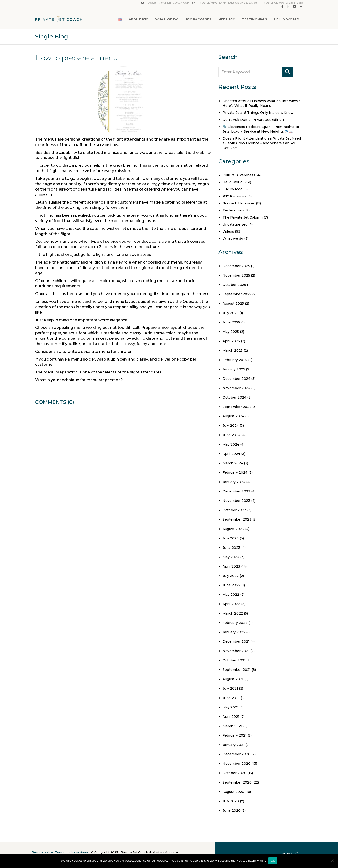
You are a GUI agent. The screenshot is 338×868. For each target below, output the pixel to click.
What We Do (167, 19)
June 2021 (231, 698)
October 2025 (234, 285)
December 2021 (236, 641)
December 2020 (236, 754)
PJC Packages (198, 19)
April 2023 (231, 566)
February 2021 (235, 735)
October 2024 (234, 397)
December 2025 (236, 266)
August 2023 (233, 529)
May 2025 (231, 332)
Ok (273, 861)
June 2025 (231, 322)
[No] (332, 861)
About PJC (138, 19)
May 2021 (230, 707)
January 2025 (234, 369)
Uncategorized (235, 224)
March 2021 (232, 726)
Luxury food (232, 189)
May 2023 (231, 557)
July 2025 (230, 313)
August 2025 (233, 303)
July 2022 (231, 576)
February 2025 (235, 360)
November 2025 (236, 275)
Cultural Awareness (239, 175)
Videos (228, 231)
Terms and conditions (72, 852)
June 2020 (232, 810)
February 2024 (235, 472)
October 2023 (234, 510)
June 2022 (231, 585)
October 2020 (234, 773)
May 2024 (231, 444)
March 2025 (233, 350)
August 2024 (233, 416)
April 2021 (231, 717)
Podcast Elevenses (239, 203)
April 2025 (231, 341)
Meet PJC (227, 19)
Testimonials (255, 19)
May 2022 (231, 595)
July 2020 (231, 801)
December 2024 (236, 379)
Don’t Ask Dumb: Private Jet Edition (253, 120)
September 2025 (237, 294)
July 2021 (230, 688)
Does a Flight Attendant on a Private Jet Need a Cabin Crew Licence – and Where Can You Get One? (262, 143)
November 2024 (236, 388)
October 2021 (234, 660)
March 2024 (233, 463)
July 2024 (231, 426)
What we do (233, 238)
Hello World (287, 19)
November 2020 (236, 764)
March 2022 (233, 613)
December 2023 (236, 491)
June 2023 (231, 548)
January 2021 (234, 745)
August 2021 (233, 679)
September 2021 (237, 670)
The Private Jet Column (243, 217)
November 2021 (236, 651)
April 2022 (231, 604)
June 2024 (231, 435)
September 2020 (237, 782)
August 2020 (233, 792)
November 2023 (236, 501)
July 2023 (231, 538)
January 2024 (234, 482)
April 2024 (231, 454)
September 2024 (237, 407)
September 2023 (237, 519)
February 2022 (235, 623)
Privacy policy (42, 852)
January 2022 (234, 632)
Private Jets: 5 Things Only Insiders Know (258, 113)
